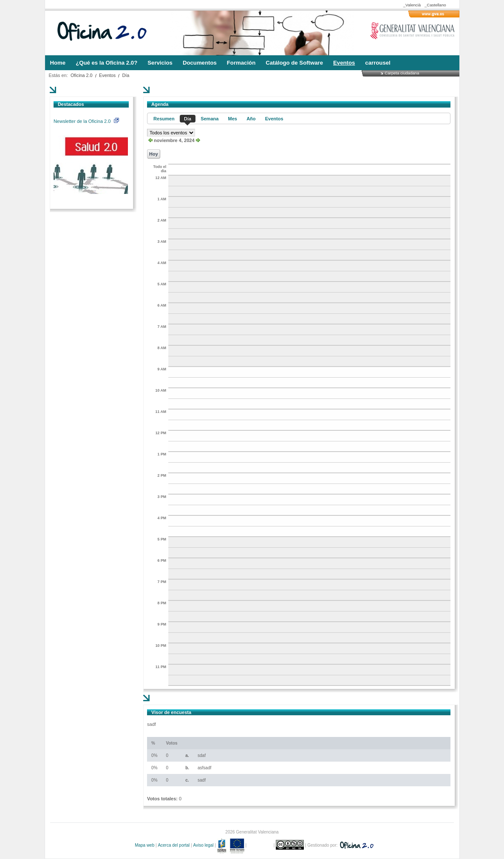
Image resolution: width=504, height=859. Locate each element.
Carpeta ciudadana (402, 73)
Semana (210, 119)
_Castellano (435, 5)
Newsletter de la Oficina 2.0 (86, 121)
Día (126, 75)
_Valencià (412, 5)
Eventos (107, 75)
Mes (233, 119)
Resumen (164, 119)
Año (251, 119)
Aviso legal (203, 845)
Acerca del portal (174, 845)
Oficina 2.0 (82, 75)
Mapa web (144, 845)
